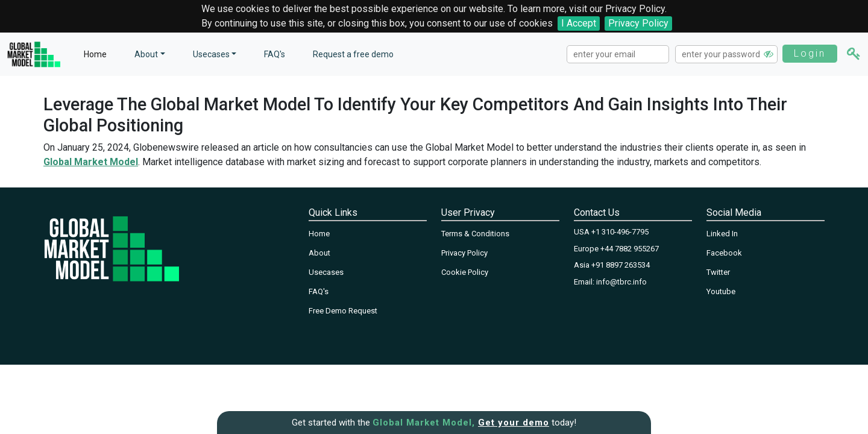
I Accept (579, 23)
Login (810, 53)
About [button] (146, 54)
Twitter (718, 272)
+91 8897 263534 (621, 265)
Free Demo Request (343, 311)
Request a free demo (353, 54)
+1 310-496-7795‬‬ (620, 232)
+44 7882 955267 (630, 249)
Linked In (722, 234)
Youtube (721, 291)
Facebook (724, 253)
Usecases (211, 54)
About (319, 253)
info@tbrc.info (621, 282)
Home (95, 54)
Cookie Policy (465, 272)
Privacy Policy (638, 23)
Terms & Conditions (475, 234)
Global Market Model (91, 162)
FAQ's (275, 54)
